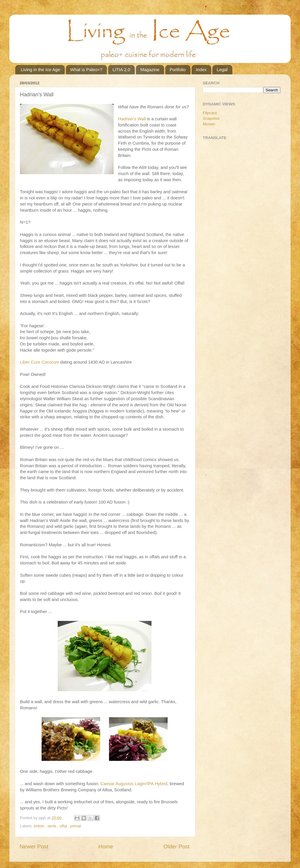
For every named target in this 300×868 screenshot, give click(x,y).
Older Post (177, 846)
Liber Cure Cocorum (40, 362)
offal (64, 826)
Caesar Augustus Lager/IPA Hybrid (134, 784)
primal (76, 826)
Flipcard (210, 113)
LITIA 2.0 (121, 70)
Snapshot (211, 118)
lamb (53, 826)
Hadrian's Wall (132, 119)
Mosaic (209, 124)
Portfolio (178, 70)
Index (201, 70)
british (40, 826)
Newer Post (34, 846)
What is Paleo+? (86, 70)
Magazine (150, 70)
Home (106, 846)
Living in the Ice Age (40, 70)
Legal (222, 70)
